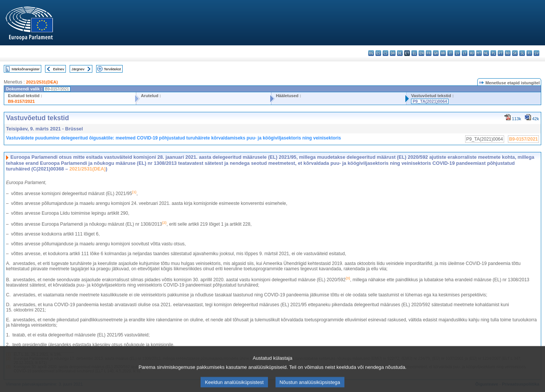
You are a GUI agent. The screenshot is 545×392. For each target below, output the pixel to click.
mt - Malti (479, 53)
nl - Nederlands (486, 53)
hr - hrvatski (443, 53)
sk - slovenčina (515, 53)
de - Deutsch (400, 53)
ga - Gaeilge (436, 53)
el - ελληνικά (414, 53)
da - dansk (393, 53)
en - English (421, 53)
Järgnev (78, 69)
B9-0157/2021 (21, 101)
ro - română (508, 53)
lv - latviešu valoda (457, 53)
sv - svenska (536, 53)
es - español (378, 53)
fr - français (429, 53)
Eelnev (58, 69)
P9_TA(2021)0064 (430, 101)
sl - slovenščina (522, 53)
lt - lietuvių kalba (465, 53)
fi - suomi (529, 53)
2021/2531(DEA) (42, 82)
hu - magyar (472, 53)
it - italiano (450, 53)
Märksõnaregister (26, 69)
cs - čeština (385, 53)
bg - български (371, 53)
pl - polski (493, 53)
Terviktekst (112, 69)
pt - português (501, 53)
